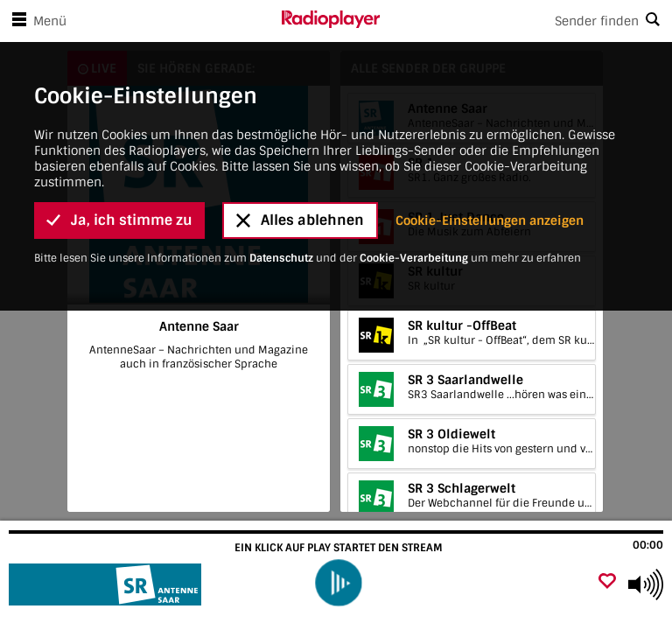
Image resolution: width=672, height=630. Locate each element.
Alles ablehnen (300, 140)
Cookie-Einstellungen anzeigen (490, 141)
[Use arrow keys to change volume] (646, 584)
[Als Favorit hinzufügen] (607, 582)
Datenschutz (281, 178)
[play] (338, 582)
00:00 (648, 545)
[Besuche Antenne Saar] (107, 584)
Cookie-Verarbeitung (414, 178)
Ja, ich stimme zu (119, 140)
